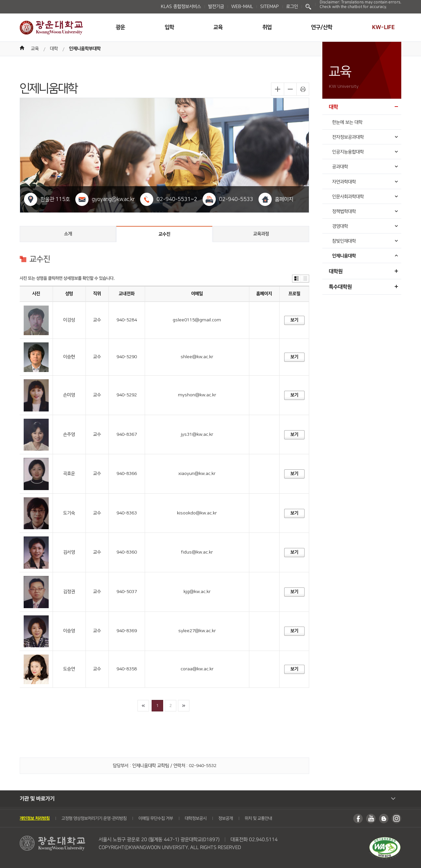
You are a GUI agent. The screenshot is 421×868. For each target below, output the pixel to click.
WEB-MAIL (242, 7)
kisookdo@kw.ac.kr (197, 513)
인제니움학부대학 (85, 49)
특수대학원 (340, 287)
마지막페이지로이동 (184, 706)
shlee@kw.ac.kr (197, 357)
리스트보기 (305, 279)
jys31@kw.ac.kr (197, 434)
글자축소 (290, 89)
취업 (267, 27)
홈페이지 (284, 199)
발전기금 (216, 7)
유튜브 (371, 818)
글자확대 (278, 89)
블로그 (384, 818)
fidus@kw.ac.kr (197, 552)
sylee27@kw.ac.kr (197, 631)
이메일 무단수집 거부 (156, 818)
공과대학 (340, 167)
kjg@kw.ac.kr (197, 592)
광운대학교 (51, 28)
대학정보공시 (196, 818)
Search (308, 7)
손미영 (69, 395)
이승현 (69, 357)
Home (22, 48)
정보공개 (226, 818)
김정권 (69, 592)
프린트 (303, 89)
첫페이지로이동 (143, 706)
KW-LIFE (383, 27)
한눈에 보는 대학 (347, 122)
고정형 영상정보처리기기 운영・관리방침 (94, 818)
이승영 (69, 631)
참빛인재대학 (344, 241)
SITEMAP (270, 7)
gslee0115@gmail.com (197, 320)
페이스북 (358, 818)
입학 (169, 27)
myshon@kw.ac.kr (197, 395)
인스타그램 (396, 818)
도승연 (69, 669)
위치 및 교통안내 (258, 818)
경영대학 (340, 226)
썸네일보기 (297, 279)
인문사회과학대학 (348, 197)
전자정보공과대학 (348, 137)
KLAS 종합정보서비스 (181, 7)
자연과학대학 (344, 182)
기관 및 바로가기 (37, 799)
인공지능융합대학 (348, 152)
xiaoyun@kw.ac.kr (197, 474)
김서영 (69, 552)
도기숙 (69, 513)
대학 (54, 49)
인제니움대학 (344, 256)
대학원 (336, 271)
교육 (218, 27)
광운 (120, 27)
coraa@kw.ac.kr (197, 669)
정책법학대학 (344, 211)
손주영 (69, 434)
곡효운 (69, 474)
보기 (294, 320)
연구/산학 (322, 27)
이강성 (69, 320)
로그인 (292, 7)
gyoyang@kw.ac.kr (113, 199)
